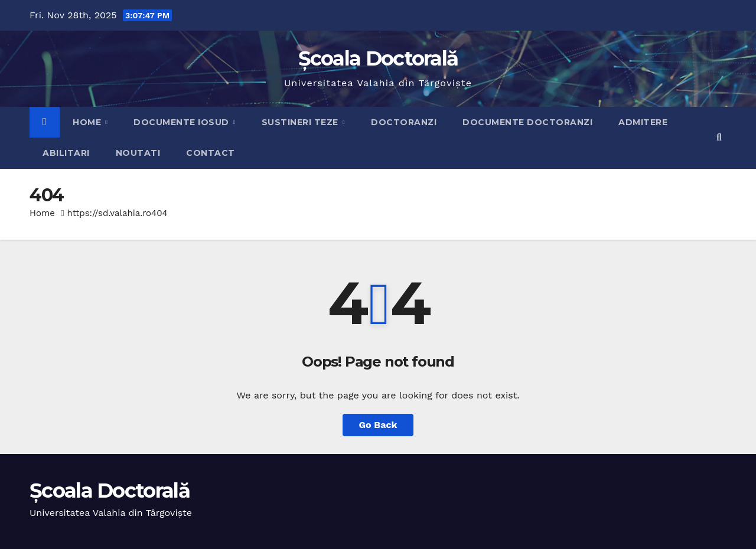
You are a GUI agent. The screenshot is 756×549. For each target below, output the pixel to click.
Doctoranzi (404, 122)
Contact (211, 153)
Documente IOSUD (183, 122)
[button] (719, 137)
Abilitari (66, 153)
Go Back (378, 425)
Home (88, 122)
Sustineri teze (302, 122)
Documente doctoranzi (527, 122)
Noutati (138, 153)
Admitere (643, 122)
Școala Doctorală (378, 58)
